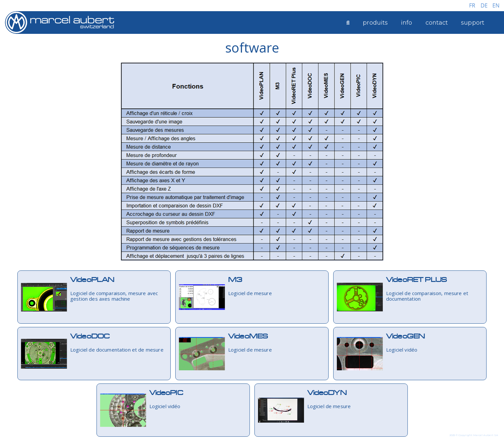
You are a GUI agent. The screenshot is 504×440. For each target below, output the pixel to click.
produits (375, 23)
